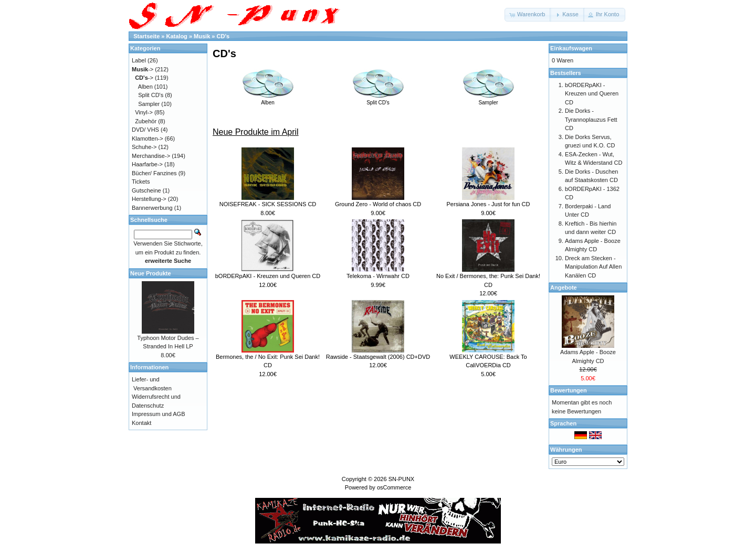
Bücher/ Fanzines (154, 173)
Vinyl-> (144, 112)
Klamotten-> (148, 138)
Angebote (564, 287)
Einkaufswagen (571, 48)
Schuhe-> (144, 147)
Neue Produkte (151, 273)
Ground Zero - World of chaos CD (378, 204)
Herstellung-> (149, 199)
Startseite (146, 36)
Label (139, 60)
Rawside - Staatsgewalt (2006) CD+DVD (378, 357)
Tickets (141, 182)
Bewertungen (569, 390)
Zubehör (146, 121)
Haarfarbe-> (147, 164)
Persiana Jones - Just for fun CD (489, 204)
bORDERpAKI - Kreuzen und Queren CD (268, 276)
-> (143, 69)
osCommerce (394, 487)
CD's (223, 36)
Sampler (488, 100)
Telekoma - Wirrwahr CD (378, 276)
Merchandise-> (151, 156)
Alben (268, 100)
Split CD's (378, 100)
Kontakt (141, 423)
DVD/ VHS (145, 130)
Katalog (177, 36)
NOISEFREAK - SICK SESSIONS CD (268, 204)
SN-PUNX (402, 479)
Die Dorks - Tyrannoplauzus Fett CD (591, 119)
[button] (528, 15)
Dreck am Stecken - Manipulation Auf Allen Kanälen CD (593, 267)
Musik (202, 36)
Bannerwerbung (152, 208)
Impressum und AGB (159, 414)
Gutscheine (146, 190)
